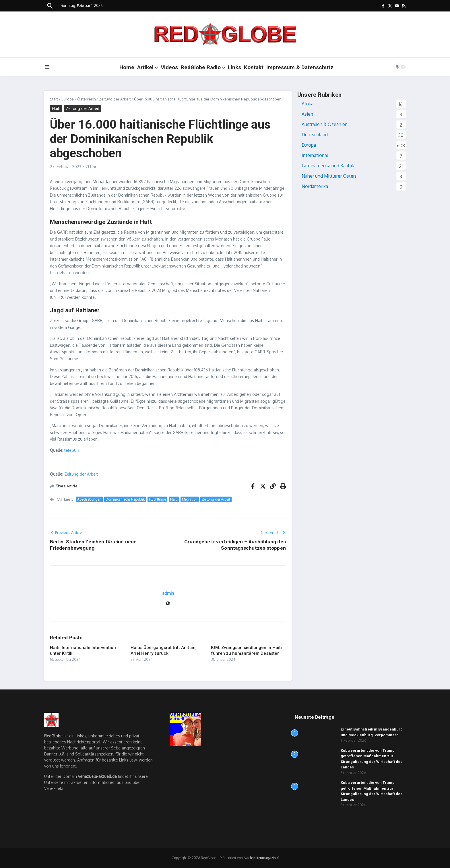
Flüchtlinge (157, 499)
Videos (169, 67)
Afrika (308, 104)
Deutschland (315, 135)
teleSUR (72, 450)
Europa (68, 99)
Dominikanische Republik (125, 499)
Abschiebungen (89, 499)
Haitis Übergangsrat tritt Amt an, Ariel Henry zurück (164, 650)
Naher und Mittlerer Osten (329, 176)
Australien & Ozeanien (325, 124)
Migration (190, 499)
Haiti (56, 108)
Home (127, 67)
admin (168, 593)
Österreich (86, 99)
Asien (307, 114)
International (315, 155)
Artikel (148, 67)
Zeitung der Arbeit (115, 99)
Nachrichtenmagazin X (261, 858)
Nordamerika (315, 186)
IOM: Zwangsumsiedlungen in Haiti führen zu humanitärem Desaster (246, 650)
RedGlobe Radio (203, 67)
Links (234, 67)
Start (54, 99)
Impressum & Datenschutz (300, 67)
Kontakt (254, 67)
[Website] (168, 604)
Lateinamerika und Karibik (328, 166)
